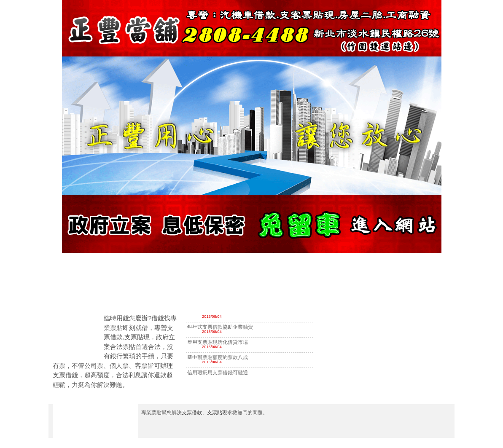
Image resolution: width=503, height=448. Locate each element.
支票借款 (192, 413)
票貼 (156, 413)
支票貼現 (217, 413)
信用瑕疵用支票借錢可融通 (218, 373)
